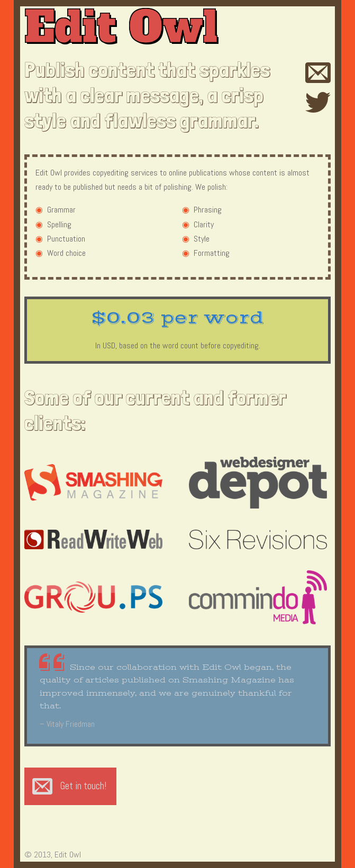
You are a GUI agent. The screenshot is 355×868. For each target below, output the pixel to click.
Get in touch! (83, 786)
